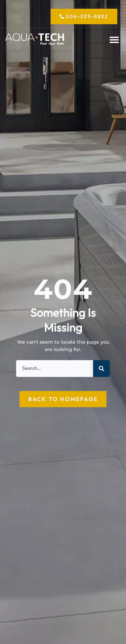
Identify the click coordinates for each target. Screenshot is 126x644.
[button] (114, 40)
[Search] (101, 369)
